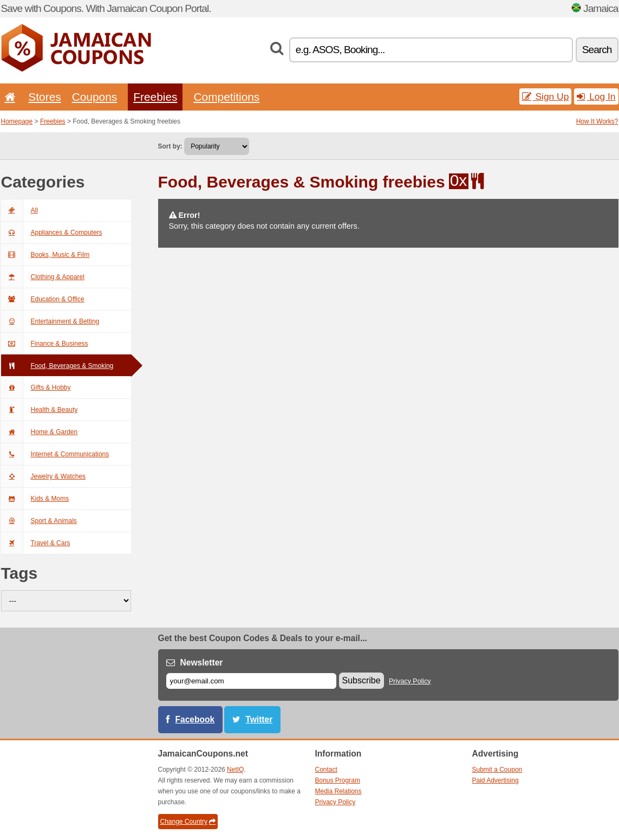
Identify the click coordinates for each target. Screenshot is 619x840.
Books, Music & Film (45, 255)
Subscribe (361, 680)
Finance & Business (45, 344)
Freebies (155, 97)
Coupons (95, 97)
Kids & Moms (35, 499)
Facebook (195, 719)
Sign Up (546, 96)
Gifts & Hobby (36, 387)
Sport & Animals (39, 521)
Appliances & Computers (52, 232)
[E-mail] (251, 681)
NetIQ (235, 770)
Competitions (226, 97)
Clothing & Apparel (43, 277)
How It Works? (597, 121)
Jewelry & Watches (44, 476)
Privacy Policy (410, 681)
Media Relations (338, 791)
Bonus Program (338, 780)
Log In (596, 96)
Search (597, 50)
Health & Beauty (40, 410)
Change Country (188, 822)
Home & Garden (40, 432)
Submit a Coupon (497, 770)
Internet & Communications (55, 454)
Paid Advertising (496, 780)
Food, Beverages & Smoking (57, 366)
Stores (44, 97)
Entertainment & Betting (50, 321)
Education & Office (43, 299)
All (19, 210)
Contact (326, 770)
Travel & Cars (36, 543)
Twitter (259, 719)
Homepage (17, 121)
